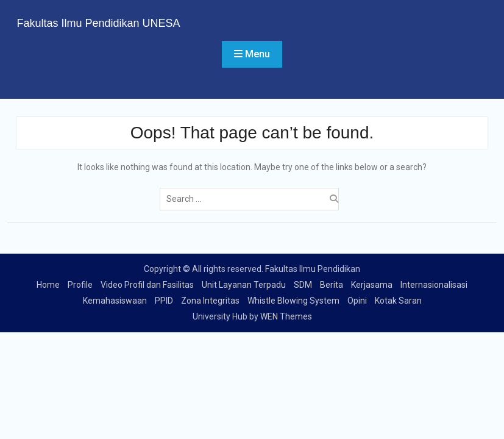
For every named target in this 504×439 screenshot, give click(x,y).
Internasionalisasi (434, 285)
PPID (164, 301)
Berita (332, 285)
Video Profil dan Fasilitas (147, 285)
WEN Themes (286, 316)
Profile (80, 285)
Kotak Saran (398, 301)
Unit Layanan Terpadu (244, 285)
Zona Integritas (210, 301)
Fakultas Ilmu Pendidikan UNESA (98, 23)
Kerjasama (372, 285)
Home (48, 285)
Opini (357, 301)
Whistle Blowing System (293, 301)
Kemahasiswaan (115, 301)
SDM (303, 285)
